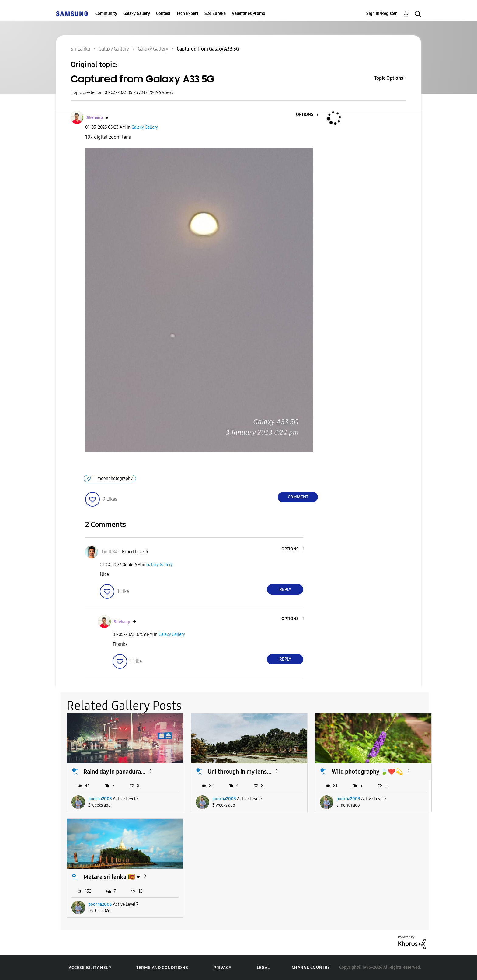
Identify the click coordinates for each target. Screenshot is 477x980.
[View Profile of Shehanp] (95, 118)
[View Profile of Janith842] (110, 552)
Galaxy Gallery (137, 14)
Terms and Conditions (162, 968)
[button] (308, 115)
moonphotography (115, 478)
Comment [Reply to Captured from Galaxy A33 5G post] (298, 497)
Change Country (311, 967)
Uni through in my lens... (239, 772)
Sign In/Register (382, 14)
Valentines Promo (249, 14)
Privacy (222, 968)
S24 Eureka (215, 14)
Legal (263, 968)
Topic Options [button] (389, 78)
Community (106, 14)
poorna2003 (100, 799)
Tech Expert (187, 14)
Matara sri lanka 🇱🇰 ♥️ (112, 877)
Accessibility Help (90, 968)
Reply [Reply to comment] (285, 589)
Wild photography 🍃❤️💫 (367, 772)
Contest (163, 14)
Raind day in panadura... (114, 772)
